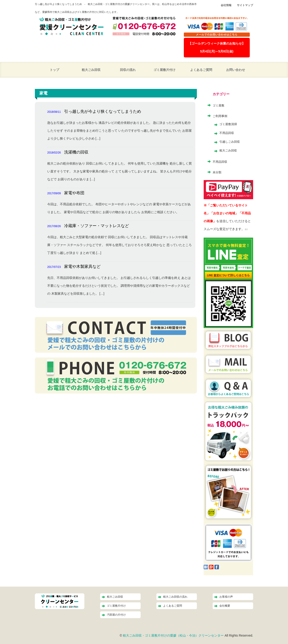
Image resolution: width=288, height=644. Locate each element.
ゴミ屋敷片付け (164, 70)
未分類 (217, 172)
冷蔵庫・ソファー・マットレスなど (97, 226)
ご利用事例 (220, 116)
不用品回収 (227, 133)
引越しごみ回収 (230, 142)
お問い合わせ (236, 70)
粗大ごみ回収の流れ (175, 597)
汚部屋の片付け (116, 615)
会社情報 (226, 5)
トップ (54, 70)
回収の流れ (128, 70)
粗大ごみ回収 (91, 70)
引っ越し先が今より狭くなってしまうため (103, 111)
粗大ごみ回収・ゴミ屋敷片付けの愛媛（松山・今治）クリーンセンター (173, 635)
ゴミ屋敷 (218, 105)
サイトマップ (245, 5)
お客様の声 (226, 597)
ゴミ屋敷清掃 (228, 124)
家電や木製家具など (82, 267)
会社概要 (225, 606)
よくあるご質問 (201, 70)
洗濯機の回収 (76, 152)
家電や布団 (74, 193)
